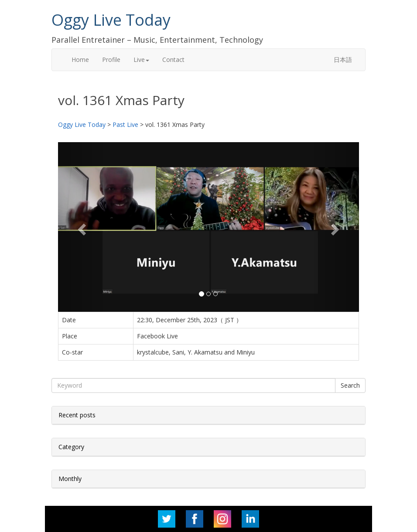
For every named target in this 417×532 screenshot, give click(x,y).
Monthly (70, 479)
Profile (111, 60)
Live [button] (141, 60)
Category (71, 447)
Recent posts (77, 415)
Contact (173, 60)
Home (80, 60)
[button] (81, 227)
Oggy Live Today (111, 20)
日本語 (343, 60)
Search (350, 385)
